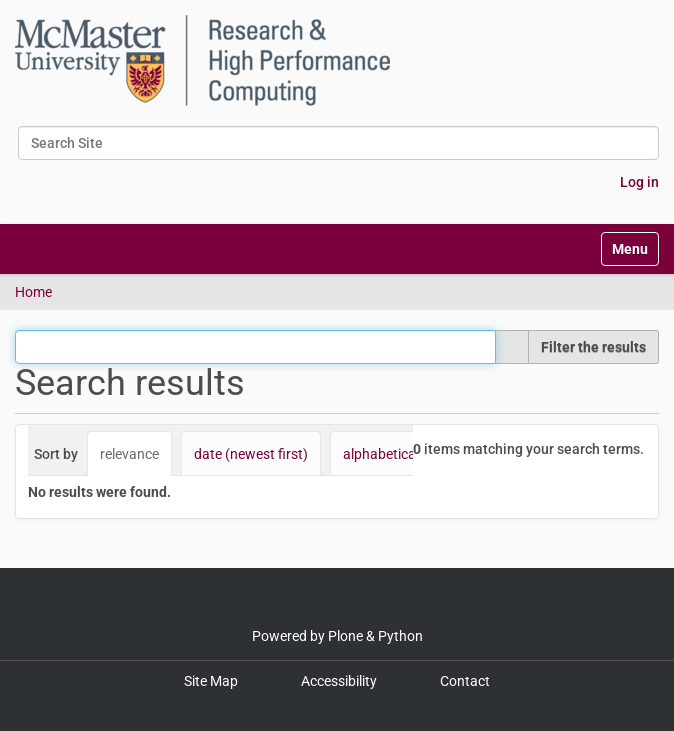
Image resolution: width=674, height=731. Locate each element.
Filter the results (593, 347)
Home (33, 292)
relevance (129, 454)
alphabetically (386, 454)
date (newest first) (251, 454)
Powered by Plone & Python (337, 636)
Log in (639, 182)
